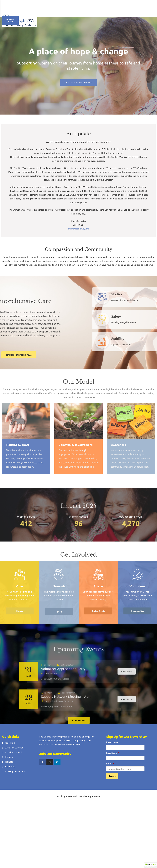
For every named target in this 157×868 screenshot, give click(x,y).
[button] (151, 865)
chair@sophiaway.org (78, 230)
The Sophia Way (91, 797)
